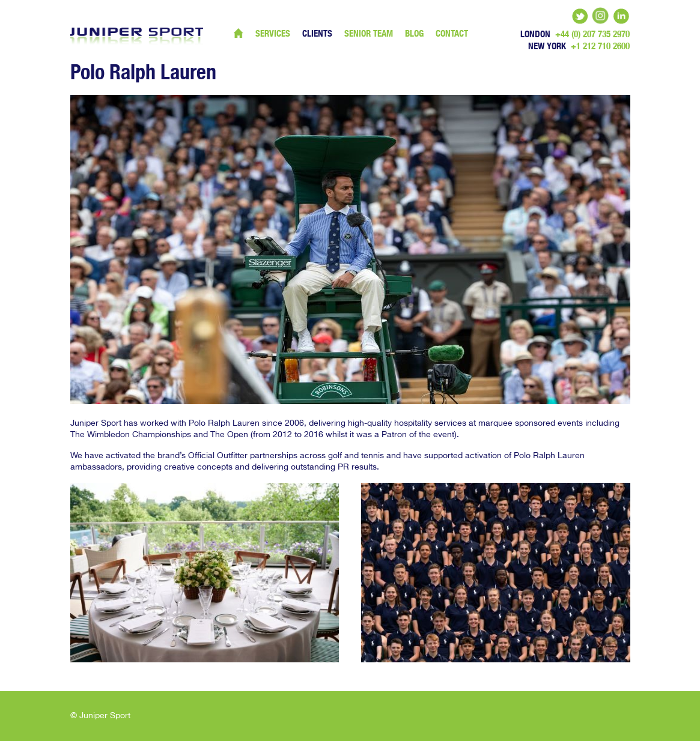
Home (239, 33)
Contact (452, 33)
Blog (414, 33)
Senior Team (369, 33)
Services (273, 33)
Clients (317, 33)
